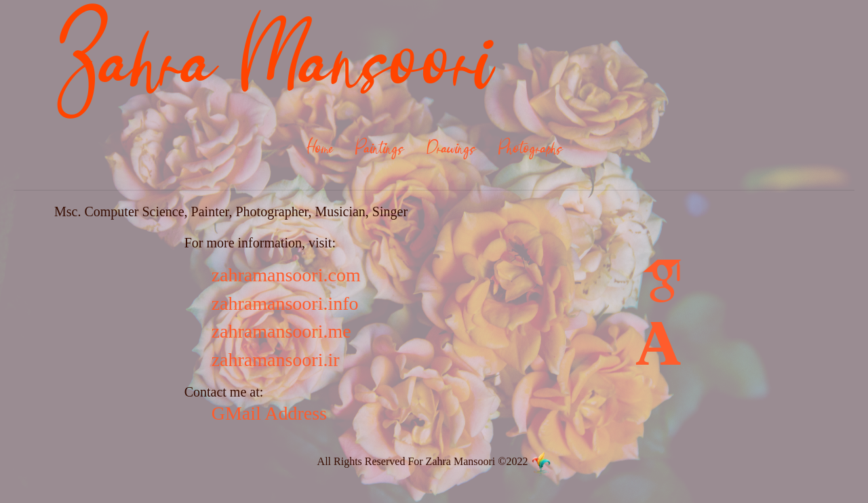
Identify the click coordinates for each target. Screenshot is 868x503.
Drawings (451, 149)
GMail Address (269, 413)
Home (319, 149)
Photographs (530, 149)
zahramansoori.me (281, 331)
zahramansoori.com (286, 275)
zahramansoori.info (285, 303)
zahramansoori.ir (276, 360)
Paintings (379, 149)
